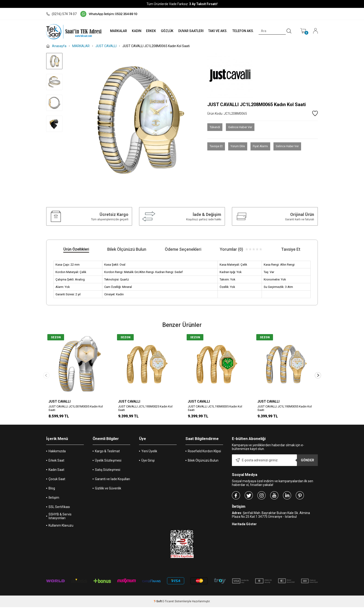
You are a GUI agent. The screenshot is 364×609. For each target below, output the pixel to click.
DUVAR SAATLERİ (191, 31)
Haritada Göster (244, 526)
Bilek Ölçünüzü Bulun (203, 462)
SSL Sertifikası (59, 509)
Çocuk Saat (57, 481)
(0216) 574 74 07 (61, 14)
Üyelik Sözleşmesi (108, 462)
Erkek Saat (56, 462)
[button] (318, 376)
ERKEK (151, 31)
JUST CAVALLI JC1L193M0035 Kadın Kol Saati (215, 408)
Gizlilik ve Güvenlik (108, 490)
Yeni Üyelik (149, 453)
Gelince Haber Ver (240, 127)
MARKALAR (119, 31)
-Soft (158, 603)
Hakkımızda (57, 453)
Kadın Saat (56, 472)
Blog (52, 490)
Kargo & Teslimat (107, 453)
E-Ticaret (168, 603)
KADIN (137, 31)
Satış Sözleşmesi (108, 472)
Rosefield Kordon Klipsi (204, 453)
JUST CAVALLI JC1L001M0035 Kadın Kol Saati (76, 408)
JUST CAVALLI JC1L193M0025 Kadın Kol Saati (145, 408)
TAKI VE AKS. (218, 31)
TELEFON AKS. (243, 31)
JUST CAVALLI (60, 401)
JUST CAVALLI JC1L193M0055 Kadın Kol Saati (285, 408)
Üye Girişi (148, 462)
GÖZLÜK (167, 31)
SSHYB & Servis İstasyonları (60, 518)
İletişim (54, 499)
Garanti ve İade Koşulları (112, 481)
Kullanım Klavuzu (61, 527)
